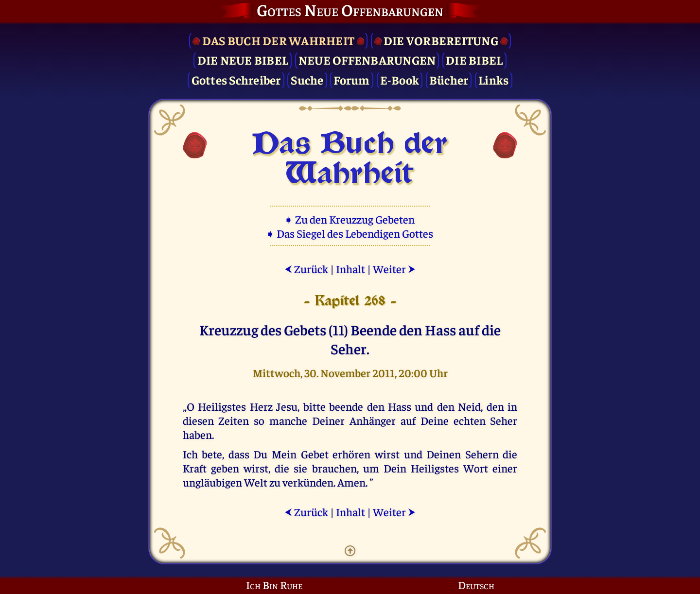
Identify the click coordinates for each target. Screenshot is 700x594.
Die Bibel (474, 60)
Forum (351, 79)
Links (493, 79)
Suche (307, 79)
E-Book (400, 79)
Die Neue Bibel (243, 60)
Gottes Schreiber (236, 79)
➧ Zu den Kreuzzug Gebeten (350, 219)
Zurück (306, 269)
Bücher (449, 79)
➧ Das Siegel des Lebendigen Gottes (350, 233)
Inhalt (350, 269)
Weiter (394, 269)
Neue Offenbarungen (367, 60)
